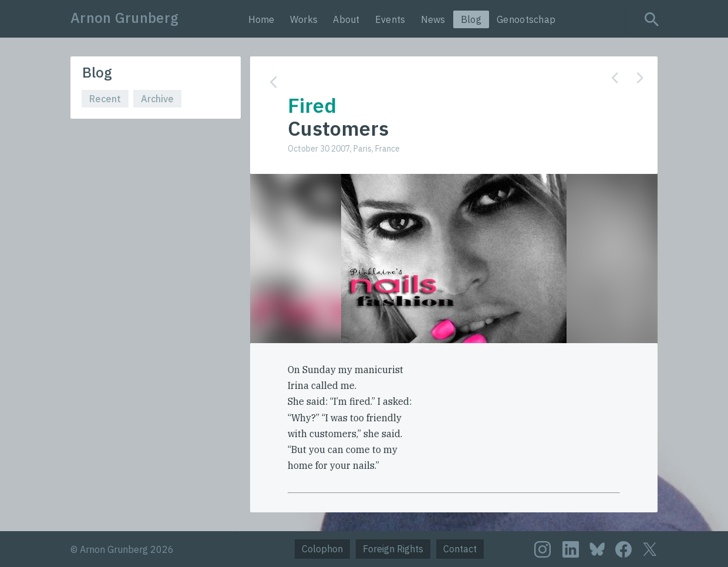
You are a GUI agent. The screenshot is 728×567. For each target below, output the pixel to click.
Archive (157, 99)
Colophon (322, 549)
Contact (460, 549)
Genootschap (526, 19)
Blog (471, 19)
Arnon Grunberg (124, 18)
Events (390, 19)
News (433, 19)
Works (304, 19)
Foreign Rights (393, 549)
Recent (105, 99)
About (346, 19)
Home (262, 19)
